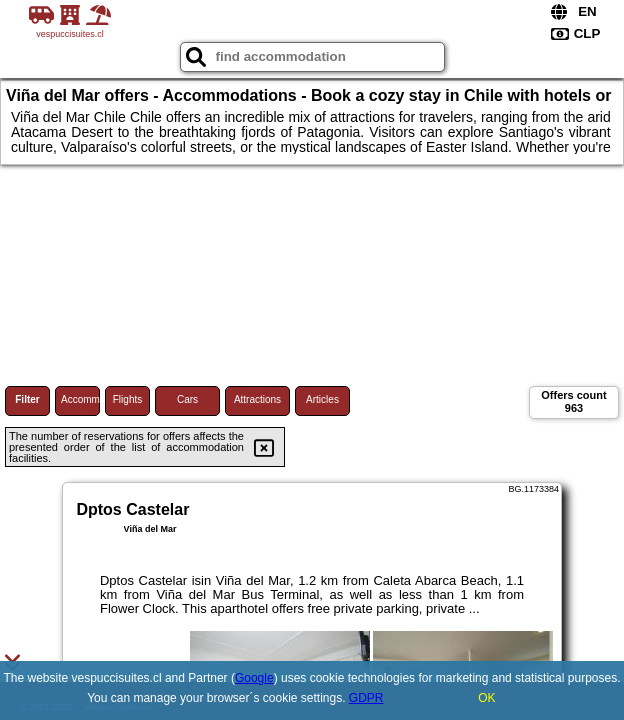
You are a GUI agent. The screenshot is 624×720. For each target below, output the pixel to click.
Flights (127, 399)
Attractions (257, 399)
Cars (187, 399)
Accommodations (80, 399)
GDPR (366, 698)
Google (254, 678)
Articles (322, 399)
